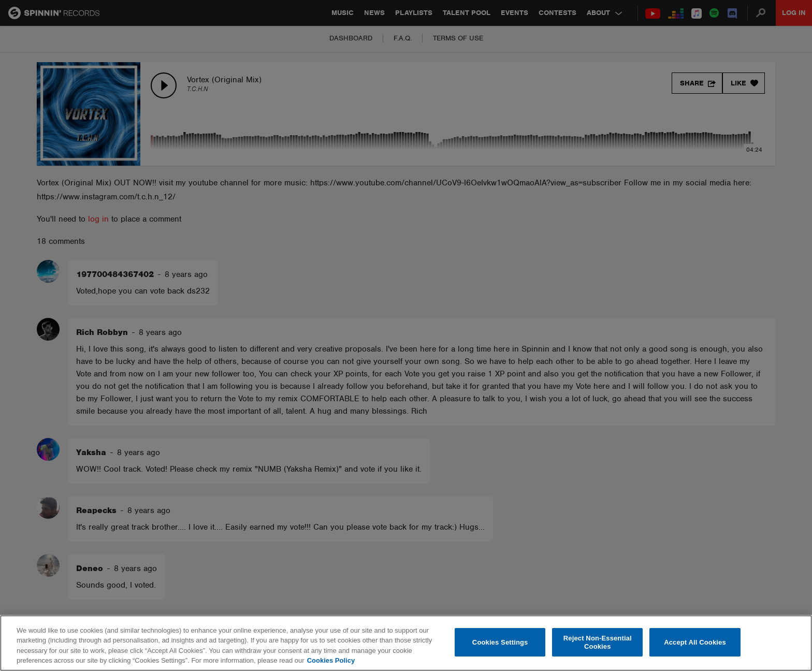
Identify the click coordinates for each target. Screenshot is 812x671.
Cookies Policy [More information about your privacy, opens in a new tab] (331, 660)
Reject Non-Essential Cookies (598, 642)
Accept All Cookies (695, 642)
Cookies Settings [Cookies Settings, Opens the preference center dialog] (500, 642)
